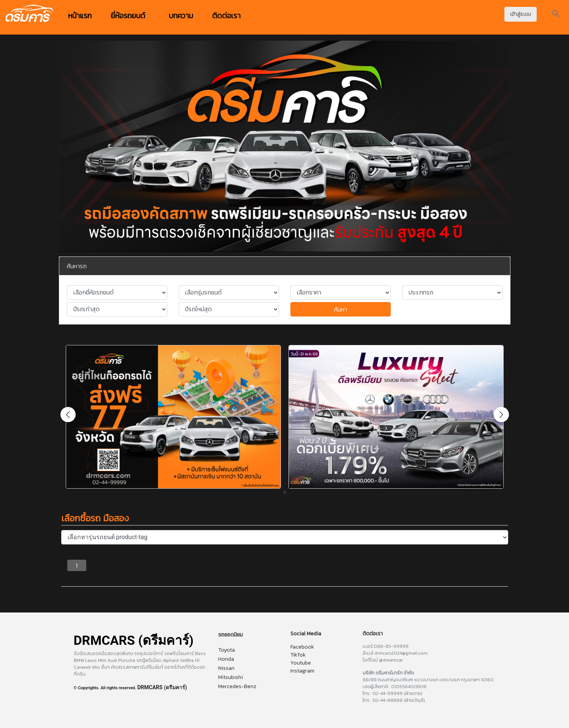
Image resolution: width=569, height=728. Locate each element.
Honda (226, 659)
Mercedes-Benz (237, 686)
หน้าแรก (80, 16)
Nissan (226, 668)
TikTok (298, 655)
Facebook (302, 647)
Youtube (301, 663)
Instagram (302, 671)
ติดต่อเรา (226, 16)
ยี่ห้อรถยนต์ (130, 16)
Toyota (227, 650)
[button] (501, 415)
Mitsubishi (231, 677)
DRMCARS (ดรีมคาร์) (162, 687)
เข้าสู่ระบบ (521, 14)
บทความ (181, 16)
